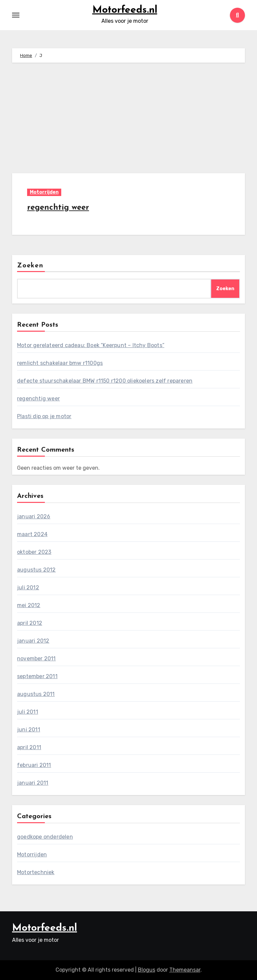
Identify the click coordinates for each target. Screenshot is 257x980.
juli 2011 (28, 712)
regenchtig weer (58, 208)
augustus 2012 (36, 570)
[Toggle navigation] (16, 15)
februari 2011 (34, 765)
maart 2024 (32, 534)
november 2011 (36, 659)
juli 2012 (28, 587)
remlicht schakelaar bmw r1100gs (60, 363)
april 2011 (29, 747)
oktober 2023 (34, 552)
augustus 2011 (36, 694)
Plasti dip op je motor (44, 416)
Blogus (147, 970)
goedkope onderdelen (45, 837)
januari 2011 (33, 783)
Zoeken (30, 266)
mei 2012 (29, 605)
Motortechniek (36, 872)
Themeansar (185, 970)
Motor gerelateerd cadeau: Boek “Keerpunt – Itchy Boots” (91, 345)
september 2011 (37, 676)
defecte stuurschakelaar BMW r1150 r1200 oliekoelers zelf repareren (105, 381)
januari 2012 (33, 641)
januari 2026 (34, 516)
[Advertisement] (130, 120)
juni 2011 (29, 730)
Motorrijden (44, 192)
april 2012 (30, 623)
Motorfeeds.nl (125, 10)
